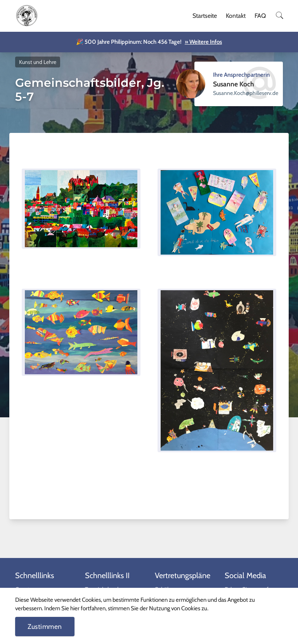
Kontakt (236, 16)
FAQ (260, 16)
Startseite (205, 16)
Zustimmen (45, 626)
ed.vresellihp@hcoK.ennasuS (246, 93)
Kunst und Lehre (38, 62)
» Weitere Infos (203, 42)
